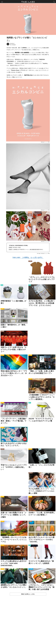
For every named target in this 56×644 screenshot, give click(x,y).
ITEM (2, 285)
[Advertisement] (28, 621)
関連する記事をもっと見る (28, 594)
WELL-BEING (31, 569)
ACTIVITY (2, 309)
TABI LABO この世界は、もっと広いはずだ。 (28, 258)
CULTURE (30, 262)
